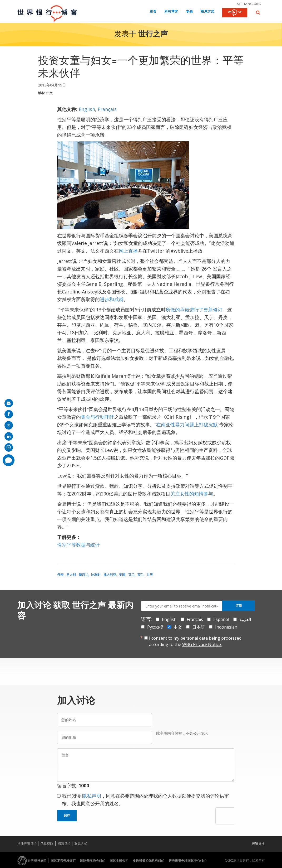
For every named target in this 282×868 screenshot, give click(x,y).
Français (107, 109)
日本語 (199, 627)
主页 (153, 12)
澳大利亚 (110, 575)
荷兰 (141, 575)
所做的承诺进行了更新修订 (194, 310)
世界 (150, 575)
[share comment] (9, 460)
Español (221, 619)
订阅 (239, 606)
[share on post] (9, 425)
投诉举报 (258, 844)
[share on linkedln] (9, 436)
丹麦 (60, 575)
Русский (155, 627)
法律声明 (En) (27, 844)
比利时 (96, 575)
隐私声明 (92, 796)
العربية (245, 619)
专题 (189, 12)
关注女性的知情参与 (192, 494)
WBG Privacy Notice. (202, 644)
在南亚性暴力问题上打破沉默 (187, 425)
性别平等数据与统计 (78, 545)
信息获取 (47, 844)
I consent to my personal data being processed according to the (195, 641)
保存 (67, 816)
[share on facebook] (9, 414)
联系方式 (207, 12)
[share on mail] (9, 403)
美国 (122, 575)
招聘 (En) (64, 844)
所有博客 (171, 12)
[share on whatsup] (9, 447)
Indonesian (226, 627)
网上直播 (128, 251)
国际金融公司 (119, 860)
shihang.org (249, 4)
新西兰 (83, 575)
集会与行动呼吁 (97, 417)
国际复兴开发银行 (63, 860)
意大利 (71, 575)
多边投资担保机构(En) (149, 860)
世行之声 (153, 35)
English (87, 109)
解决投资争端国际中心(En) (187, 860)
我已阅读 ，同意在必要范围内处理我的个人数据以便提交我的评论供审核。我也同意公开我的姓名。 (145, 800)
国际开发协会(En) (93, 860)
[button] (258, 13)
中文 (50, 93)
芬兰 (131, 575)
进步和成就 (112, 299)
